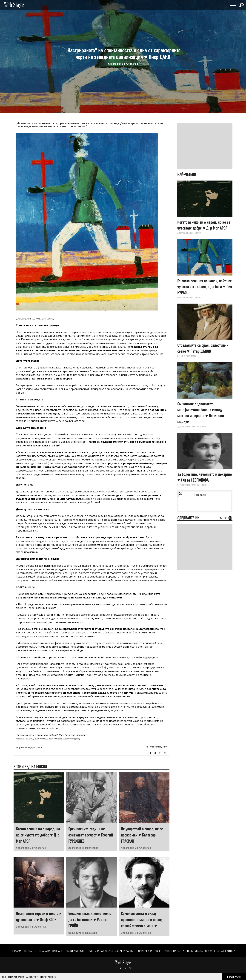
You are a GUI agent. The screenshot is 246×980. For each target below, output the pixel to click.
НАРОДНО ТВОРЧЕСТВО (187, 356)
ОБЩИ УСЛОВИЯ (75, 951)
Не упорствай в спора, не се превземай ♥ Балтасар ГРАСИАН (142, 835)
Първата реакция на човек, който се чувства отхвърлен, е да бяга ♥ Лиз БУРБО (205, 287)
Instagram (165, 753)
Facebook (151, 753)
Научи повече (48, 977)
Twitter (155, 753)
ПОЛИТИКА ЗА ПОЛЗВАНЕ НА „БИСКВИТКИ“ (211, 951)
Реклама (16, 951)
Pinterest (125, 968)
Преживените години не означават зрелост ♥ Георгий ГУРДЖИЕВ (91, 835)
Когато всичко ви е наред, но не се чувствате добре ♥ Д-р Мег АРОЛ (38, 835)
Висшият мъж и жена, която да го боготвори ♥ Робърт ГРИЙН (90, 920)
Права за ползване (51, 951)
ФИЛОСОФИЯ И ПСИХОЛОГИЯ (123, 64)
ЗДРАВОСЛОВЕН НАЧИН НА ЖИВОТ (192, 427)
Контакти (30, 951)
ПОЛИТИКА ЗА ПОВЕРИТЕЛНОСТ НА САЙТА (160, 951)
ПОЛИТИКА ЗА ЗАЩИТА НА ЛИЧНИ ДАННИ (110, 951)
